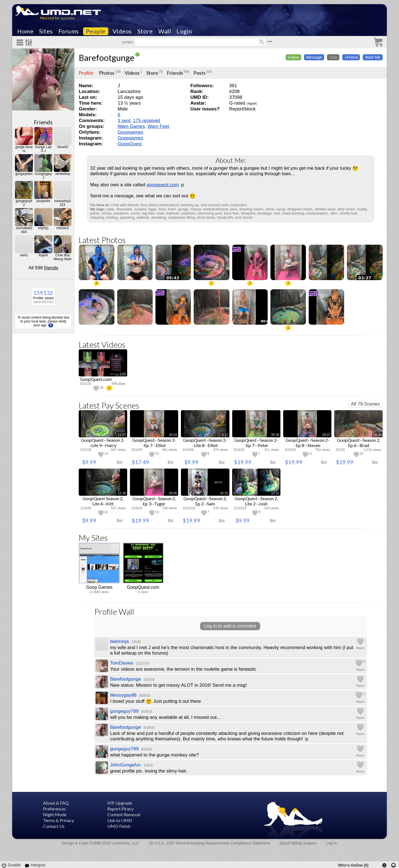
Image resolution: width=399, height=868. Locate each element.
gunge (183, 209)
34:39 (377, 435)
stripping (97, 217)
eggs (152, 209)
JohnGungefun (126, 765)
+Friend (351, 57)
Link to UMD (120, 820)
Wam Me (373, 57)
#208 (234, 91)
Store (145, 31)
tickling (112, 217)
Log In (332, 843)
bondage (265, 213)
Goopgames (130, 132)
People (96, 31)
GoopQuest (130, 144)
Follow (293, 57)
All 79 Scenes (365, 404)
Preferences (54, 809)
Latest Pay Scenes (109, 405)
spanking (127, 217)
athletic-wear (325, 209)
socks (135, 213)
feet (277, 213)
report (252, 104)
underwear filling (181, 217)
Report (360, 648)
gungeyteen (24, 174)
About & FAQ (56, 803)
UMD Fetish (119, 826)
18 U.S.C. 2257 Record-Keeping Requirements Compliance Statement (209, 843)
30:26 (275, 435)
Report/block (242, 109)
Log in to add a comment (230, 626)
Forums (69, 31)
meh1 (24, 255)
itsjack (43, 255)
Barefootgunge (107, 58)
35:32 (224, 493)
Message (314, 57)
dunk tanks (206, 217)
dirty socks (346, 209)
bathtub (173, 213)
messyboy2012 (63, 203)
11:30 (122, 493)
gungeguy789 (124, 711)
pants (95, 213)
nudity (362, 209)
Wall (165, 31)
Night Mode (55, 814)
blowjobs (248, 213)
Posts (199, 73)
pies (234, 209)
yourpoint (43, 201)
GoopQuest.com (143, 587)
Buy (120, 462)
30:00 (173, 493)
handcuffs (225, 217)
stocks (248, 217)
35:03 (173, 435)
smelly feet (348, 213)
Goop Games (99, 587)
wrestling (159, 217)
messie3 (63, 228)
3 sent (124, 121)
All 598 (43, 268)
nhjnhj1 (43, 228)
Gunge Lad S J (43, 149)
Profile (86, 73)
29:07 (326, 435)
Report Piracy (120, 809)
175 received (146, 121)
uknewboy (63, 174)
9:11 (225, 435)
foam (172, 209)
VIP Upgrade (120, 803)
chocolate (124, 209)
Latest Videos (102, 344)
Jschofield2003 (24, 230)
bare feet (232, 213)
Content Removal (124, 814)
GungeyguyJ (43, 176)
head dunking (293, 213)
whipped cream (300, 209)
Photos (107, 73)
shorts (106, 213)
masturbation (317, 213)
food (162, 209)
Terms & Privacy (58, 820)
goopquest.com (163, 185)
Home (25, 31)
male (160, 213)
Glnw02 (63, 147)
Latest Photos (102, 240)
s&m (334, 213)
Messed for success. (58, 18)
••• (270, 41)
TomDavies (122, 663)
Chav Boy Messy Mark (63, 257)
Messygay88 (123, 695)
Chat (333, 57)
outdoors (188, 213)
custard (140, 209)
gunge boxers (24, 149)
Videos (122, 31)
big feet (148, 213)
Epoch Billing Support (298, 843)
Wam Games (131, 126)
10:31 (275, 493)
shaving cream (251, 209)
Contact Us (54, 826)
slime (270, 209)
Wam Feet (158, 126)
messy (196, 209)
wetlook (143, 217)
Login (184, 31)
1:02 (123, 374)
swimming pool (210, 213)
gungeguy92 (24, 203)
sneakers (121, 213)
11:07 (122, 435)
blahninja (119, 641)
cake (110, 209)
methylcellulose (216, 209)
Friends (43, 122)
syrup (281, 209)
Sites (46, 31)
